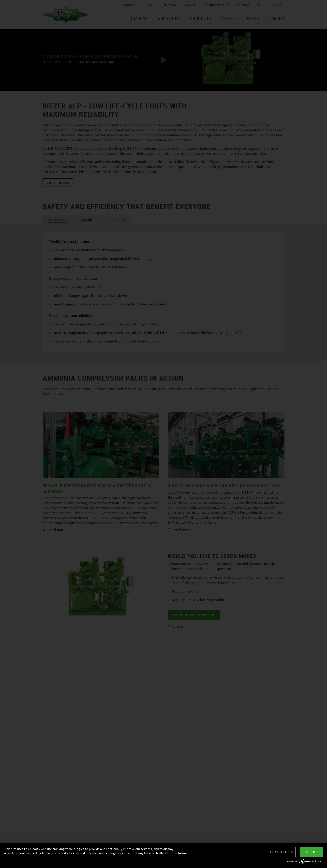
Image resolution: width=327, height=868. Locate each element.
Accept (311, 852)
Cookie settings (281, 852)
